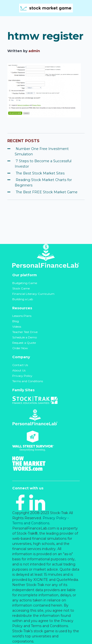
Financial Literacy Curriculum (33, 294)
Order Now (20, 348)
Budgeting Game (25, 283)
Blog (16, 321)
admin (34, 51)
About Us (19, 370)
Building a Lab (23, 299)
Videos (17, 327)
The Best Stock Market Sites (40, 173)
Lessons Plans (22, 316)
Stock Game (21, 288)
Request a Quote (24, 343)
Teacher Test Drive (25, 332)
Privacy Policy (22, 376)
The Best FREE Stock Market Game (47, 192)
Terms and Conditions (28, 381)
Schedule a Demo (25, 337)
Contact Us (20, 365)
